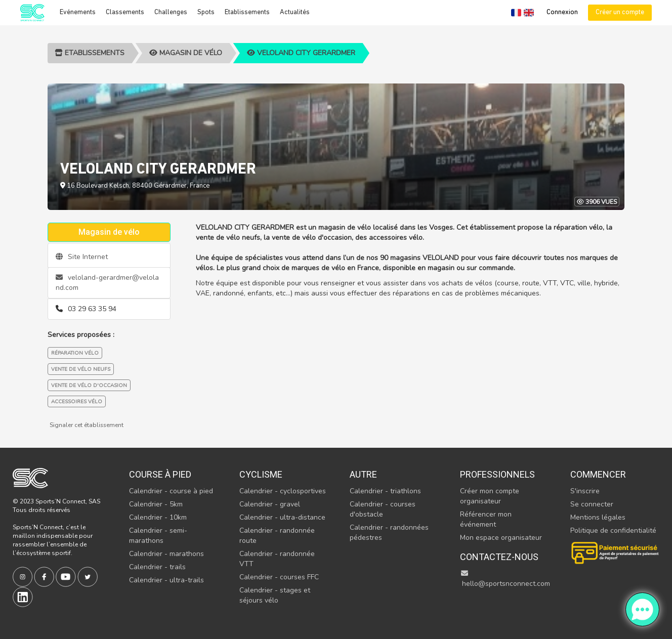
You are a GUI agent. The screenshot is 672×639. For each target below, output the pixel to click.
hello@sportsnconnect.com (505, 579)
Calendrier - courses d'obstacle (383, 509)
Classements (125, 12)
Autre (363, 474)
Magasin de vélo (186, 53)
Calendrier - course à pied (171, 491)
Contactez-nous (499, 557)
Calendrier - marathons (166, 554)
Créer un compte (620, 12)
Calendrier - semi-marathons (158, 536)
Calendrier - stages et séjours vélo (275, 595)
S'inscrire (585, 491)
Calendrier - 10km (158, 517)
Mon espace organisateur (501, 538)
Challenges (171, 12)
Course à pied (160, 474)
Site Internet (82, 257)
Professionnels (497, 474)
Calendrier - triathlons (385, 491)
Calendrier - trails (157, 567)
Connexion (562, 12)
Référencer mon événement (486, 519)
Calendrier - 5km (156, 504)
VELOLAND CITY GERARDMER (301, 53)
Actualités (295, 12)
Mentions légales (598, 517)
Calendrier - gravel (270, 504)
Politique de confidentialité (613, 530)
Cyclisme (261, 474)
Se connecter (592, 504)
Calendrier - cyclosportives (283, 491)
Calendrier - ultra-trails (166, 580)
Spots (206, 12)
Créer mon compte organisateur (490, 496)
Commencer (598, 474)
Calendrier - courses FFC (279, 577)
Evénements (78, 12)
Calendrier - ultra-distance (282, 517)
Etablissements (247, 12)
